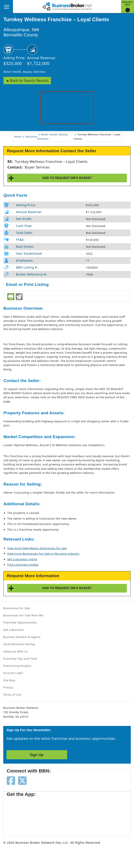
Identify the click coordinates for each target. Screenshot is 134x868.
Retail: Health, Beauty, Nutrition (24, 72)
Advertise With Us (16, 651)
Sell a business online (22, 559)
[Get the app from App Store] (22, 814)
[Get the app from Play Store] (56, 814)
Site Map (9, 680)
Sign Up (37, 755)
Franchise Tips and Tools (20, 659)
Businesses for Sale (17, 608)
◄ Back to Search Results (27, 81)
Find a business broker (23, 565)
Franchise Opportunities (20, 622)
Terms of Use (12, 695)
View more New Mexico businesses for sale (37, 548)
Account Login (13, 673)
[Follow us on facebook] (11, 780)
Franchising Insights (17, 666)
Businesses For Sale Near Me (23, 615)
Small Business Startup (19, 644)
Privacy (8, 687)
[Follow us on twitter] (22, 780)
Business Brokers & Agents (22, 637)
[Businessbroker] (67, 6)
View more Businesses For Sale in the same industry (43, 554)
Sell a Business (13, 630)
